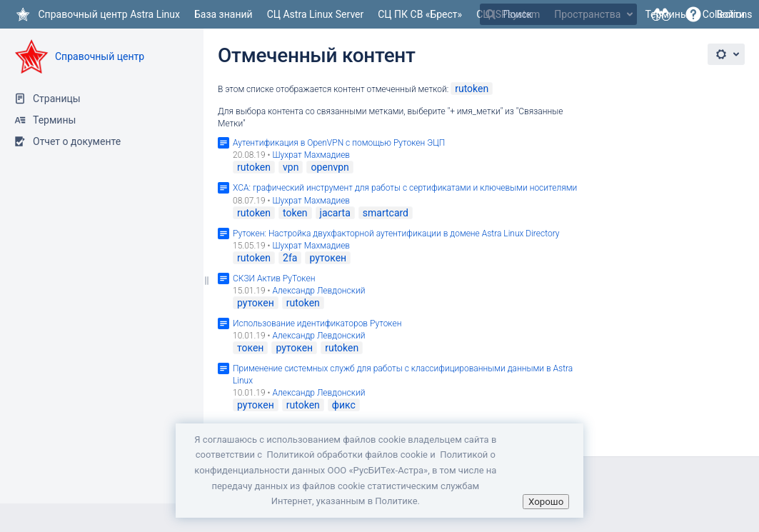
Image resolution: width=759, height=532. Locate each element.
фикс (344, 405)
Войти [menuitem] (730, 14)
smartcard (386, 213)
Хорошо (546, 502)
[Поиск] (491, 14)
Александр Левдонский (318, 291)
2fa (290, 258)
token (295, 213)
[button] (693, 14)
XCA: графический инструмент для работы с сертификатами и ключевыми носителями (405, 188)
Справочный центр (100, 56)
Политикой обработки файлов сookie (347, 455)
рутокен (328, 258)
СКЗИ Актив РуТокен (274, 278)
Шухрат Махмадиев (311, 155)
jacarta (335, 213)
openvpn (330, 167)
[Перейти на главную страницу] (97, 14)
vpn (291, 167)
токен (250, 348)
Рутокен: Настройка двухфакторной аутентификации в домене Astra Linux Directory (396, 234)
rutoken (472, 89)
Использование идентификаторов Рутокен (317, 323)
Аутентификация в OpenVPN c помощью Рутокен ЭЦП (339, 143)
